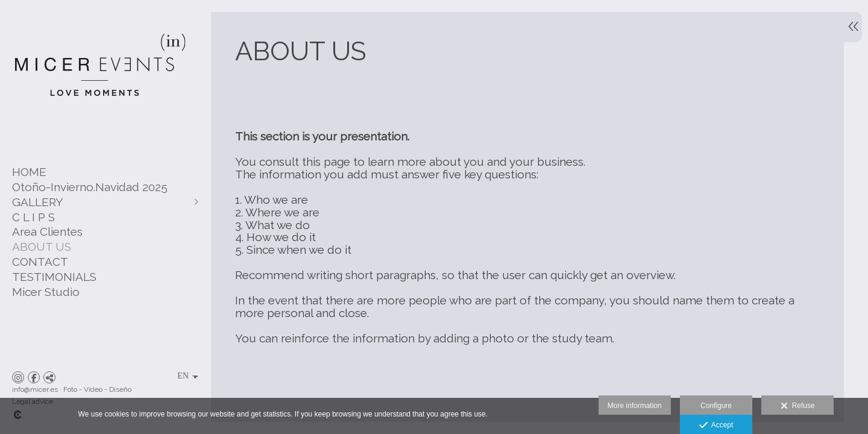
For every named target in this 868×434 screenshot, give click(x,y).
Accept (716, 426)
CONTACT (40, 262)
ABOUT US (42, 247)
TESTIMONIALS (54, 277)
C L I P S (33, 217)
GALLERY (38, 202)
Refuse (798, 406)
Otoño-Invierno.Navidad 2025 (90, 187)
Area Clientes (47, 231)
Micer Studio (46, 292)
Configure (716, 406)
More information (635, 406)
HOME (29, 172)
